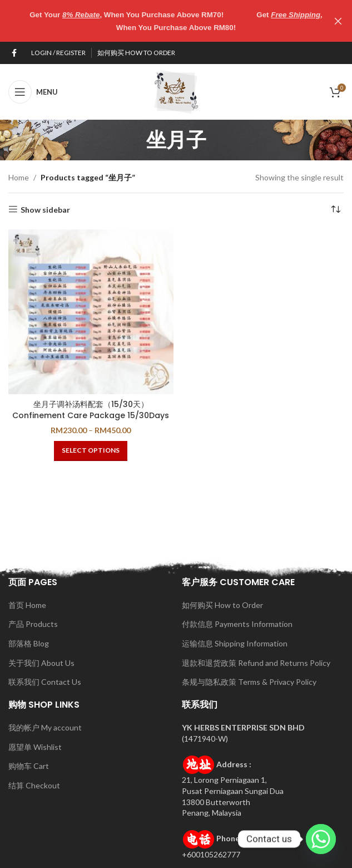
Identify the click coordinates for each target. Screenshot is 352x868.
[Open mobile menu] (33, 91)
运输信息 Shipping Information (235, 643)
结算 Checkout (34, 785)
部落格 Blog (29, 643)
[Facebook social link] (14, 53)
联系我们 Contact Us (45, 682)
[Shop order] (335, 209)
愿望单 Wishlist (35, 746)
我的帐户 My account (45, 727)
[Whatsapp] (321, 839)
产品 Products (33, 624)
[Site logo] (176, 90)
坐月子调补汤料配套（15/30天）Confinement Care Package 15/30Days (91, 410)
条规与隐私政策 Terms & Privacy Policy (249, 682)
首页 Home (27, 604)
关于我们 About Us (41, 662)
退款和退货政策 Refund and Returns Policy (256, 662)
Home (19, 177)
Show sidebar (45, 209)
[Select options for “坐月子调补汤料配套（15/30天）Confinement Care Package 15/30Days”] (91, 450)
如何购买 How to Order (222, 604)
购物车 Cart (29, 766)
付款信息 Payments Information (237, 624)
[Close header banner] (338, 21)
